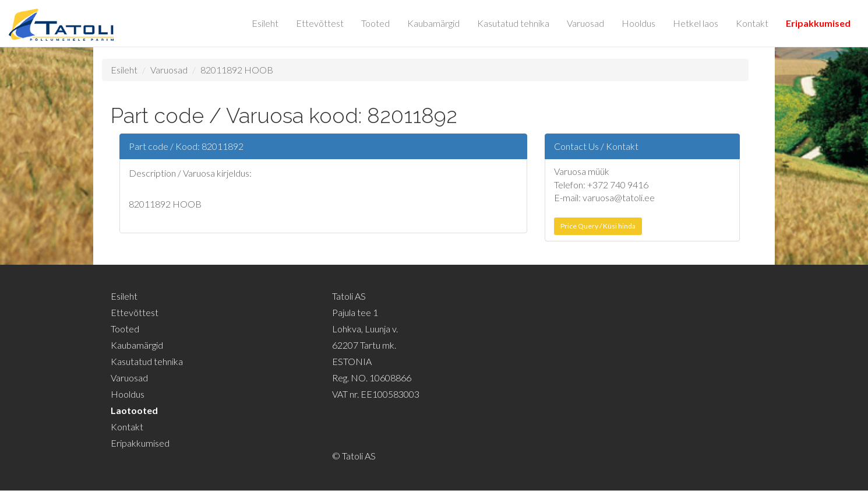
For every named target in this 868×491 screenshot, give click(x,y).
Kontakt (752, 23)
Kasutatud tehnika (513, 23)
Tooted (375, 23)
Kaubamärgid (433, 23)
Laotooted (134, 410)
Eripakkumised (818, 23)
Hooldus (638, 23)
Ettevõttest (320, 23)
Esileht (265, 23)
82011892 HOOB (237, 70)
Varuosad (585, 23)
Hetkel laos (696, 23)
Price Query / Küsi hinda (598, 226)
